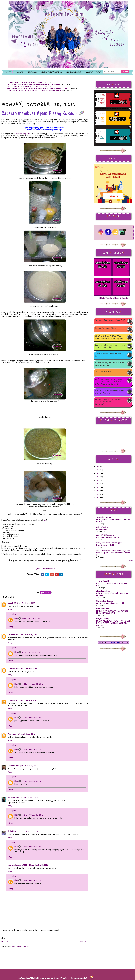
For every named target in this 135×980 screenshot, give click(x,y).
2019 (98, 491)
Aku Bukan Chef (49, 569)
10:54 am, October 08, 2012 (26, 668)
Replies (13, 614)
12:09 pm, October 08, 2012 (26, 766)
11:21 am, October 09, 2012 (32, 815)
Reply (10, 609)
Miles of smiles (102, 527)
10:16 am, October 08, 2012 (24, 603)
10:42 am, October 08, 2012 (26, 635)
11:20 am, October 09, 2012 (32, 781)
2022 (98, 480)
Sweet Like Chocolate (104, 517)
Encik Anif (11, 766)
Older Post (84, 942)
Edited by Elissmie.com (38, 978)
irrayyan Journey (103, 619)
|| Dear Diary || (103, 581)
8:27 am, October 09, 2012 (32, 618)
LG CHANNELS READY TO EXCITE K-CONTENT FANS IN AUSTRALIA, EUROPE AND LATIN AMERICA (113, 623)
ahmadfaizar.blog (103, 591)
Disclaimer (74, 978)
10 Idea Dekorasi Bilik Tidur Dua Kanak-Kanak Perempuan (109, 337)
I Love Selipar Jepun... (105, 601)
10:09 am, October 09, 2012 (32, 718)
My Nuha (38, 569)
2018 (98, 494)
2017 (98, 498)
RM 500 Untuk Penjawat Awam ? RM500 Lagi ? (110, 392)
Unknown (11, 635)
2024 (98, 473)
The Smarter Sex (103, 372)
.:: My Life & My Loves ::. (105, 535)
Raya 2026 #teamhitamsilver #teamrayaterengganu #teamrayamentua (33, 84)
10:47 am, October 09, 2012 (32, 749)
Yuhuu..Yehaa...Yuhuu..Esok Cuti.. (110, 320)
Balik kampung (102, 529)
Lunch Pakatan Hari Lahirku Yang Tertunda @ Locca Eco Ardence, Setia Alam (35, 90)
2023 (98, 477)
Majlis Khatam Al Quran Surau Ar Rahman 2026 (24, 86)
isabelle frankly (14, 797)
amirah (11, 603)
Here (28, 978)
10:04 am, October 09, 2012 (32, 684)
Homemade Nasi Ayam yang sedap (109, 537)
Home (45, 942)
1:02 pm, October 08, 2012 (30, 797)
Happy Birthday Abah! (106, 328)
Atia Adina (12, 734)
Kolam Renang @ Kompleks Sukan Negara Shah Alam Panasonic (108, 402)
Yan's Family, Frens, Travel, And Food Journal (113, 551)
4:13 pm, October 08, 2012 (38, 865)
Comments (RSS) (84, 978)
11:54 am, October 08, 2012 (27, 734)
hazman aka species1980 (17, 865)
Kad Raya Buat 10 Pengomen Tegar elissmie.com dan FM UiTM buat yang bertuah (109, 382)
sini (45, 520)
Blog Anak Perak (103, 609)
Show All (131, 561)
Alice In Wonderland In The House (108, 355)
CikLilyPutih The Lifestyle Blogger (109, 543)
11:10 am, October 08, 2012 (26, 700)
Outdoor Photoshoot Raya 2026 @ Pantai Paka (24, 82)
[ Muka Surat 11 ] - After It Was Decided (111, 603)
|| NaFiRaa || (13, 831)
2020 (98, 487)
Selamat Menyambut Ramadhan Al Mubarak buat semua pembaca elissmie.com (37, 88)
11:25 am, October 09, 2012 (32, 880)
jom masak (45, 593)
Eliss (16, 618)
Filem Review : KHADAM (105, 545)
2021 (98, 484)
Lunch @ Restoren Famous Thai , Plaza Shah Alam (110, 346)
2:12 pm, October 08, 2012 (29, 831)
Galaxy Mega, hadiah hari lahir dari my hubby (110, 364)
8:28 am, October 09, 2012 (32, 652)
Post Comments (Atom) (21, 947)
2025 (98, 470)
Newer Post (6, 942)
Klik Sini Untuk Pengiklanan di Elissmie (114, 298)
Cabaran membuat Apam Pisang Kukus (43, 113)
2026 (98, 466)
